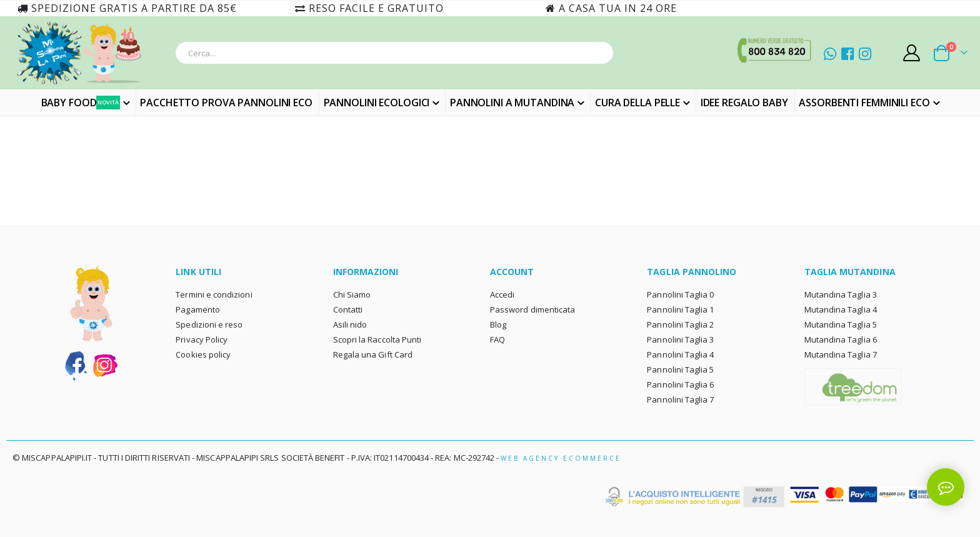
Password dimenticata (532, 309)
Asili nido (350, 324)
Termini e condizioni (214, 294)
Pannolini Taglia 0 (680, 294)
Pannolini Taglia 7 (680, 399)
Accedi (502, 294)
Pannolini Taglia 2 (680, 324)
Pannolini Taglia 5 (680, 369)
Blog (498, 324)
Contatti (348, 309)
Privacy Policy (202, 339)
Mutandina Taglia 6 (841, 339)
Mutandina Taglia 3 (841, 294)
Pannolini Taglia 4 (680, 354)
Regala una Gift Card (373, 354)
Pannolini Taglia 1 (680, 309)
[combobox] (394, 53)
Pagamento (198, 309)
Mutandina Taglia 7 (841, 354)
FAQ (497, 339)
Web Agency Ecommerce (561, 458)
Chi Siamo (352, 294)
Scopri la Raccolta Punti (377, 339)
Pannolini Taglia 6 (680, 384)
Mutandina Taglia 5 (841, 324)
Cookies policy (203, 354)
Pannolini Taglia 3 (680, 339)
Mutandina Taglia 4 (841, 309)
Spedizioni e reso (209, 324)
